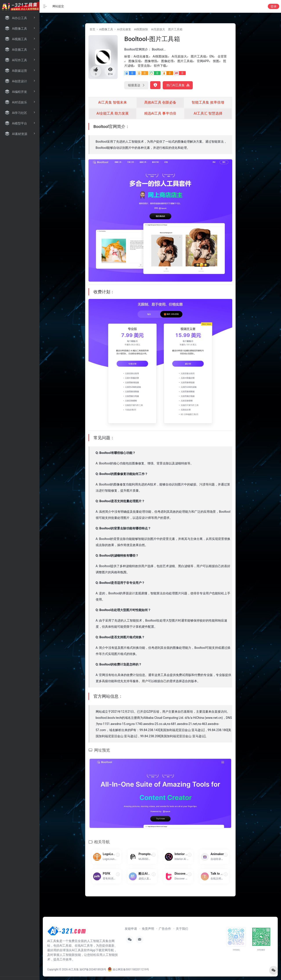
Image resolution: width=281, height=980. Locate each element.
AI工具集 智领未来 (113, 102)
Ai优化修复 (124, 29)
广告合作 (165, 929)
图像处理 (167, 61)
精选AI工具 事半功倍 (160, 113)
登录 (274, 6)
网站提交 (58, 6)
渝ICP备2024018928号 (93, 969)
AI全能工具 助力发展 (113, 113)
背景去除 (144, 66)
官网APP (203, 61)
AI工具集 (74, 969)
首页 (92, 29)
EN (211, 56)
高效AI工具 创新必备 (160, 102)
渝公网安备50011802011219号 (128, 969)
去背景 (222, 56)
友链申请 (131, 929)
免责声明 (148, 929)
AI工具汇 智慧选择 (208, 113)
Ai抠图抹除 (141, 29)
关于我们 (182, 929)
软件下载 (160, 66)
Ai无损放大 (158, 29)
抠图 (216, 61)
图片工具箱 (175, 29)
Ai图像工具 (106, 29)
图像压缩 (135, 61)
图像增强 (151, 61)
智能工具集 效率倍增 (208, 102)
